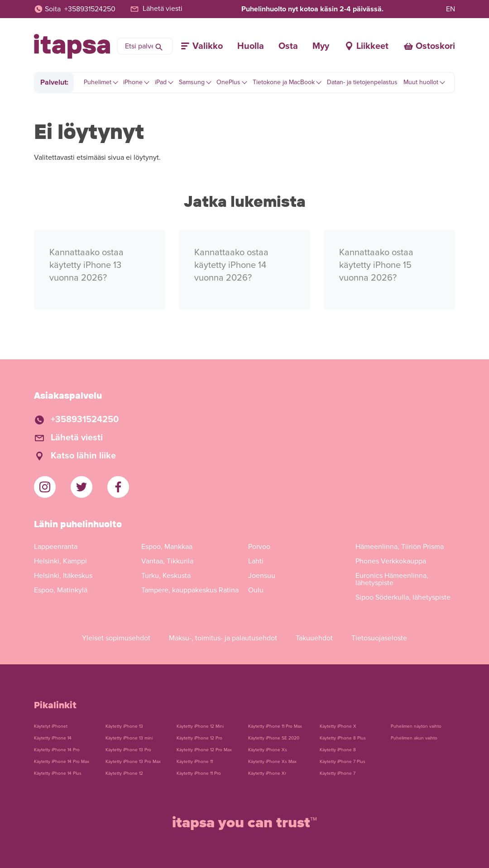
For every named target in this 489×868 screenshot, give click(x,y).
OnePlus (228, 82)
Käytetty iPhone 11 (195, 762)
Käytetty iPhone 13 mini (129, 738)
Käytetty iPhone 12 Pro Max (204, 750)
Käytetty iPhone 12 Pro (199, 738)
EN (451, 9)
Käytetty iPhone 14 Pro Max (62, 762)
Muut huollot (421, 82)
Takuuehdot (314, 638)
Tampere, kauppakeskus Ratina (190, 590)
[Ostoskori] (429, 46)
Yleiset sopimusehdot (116, 638)
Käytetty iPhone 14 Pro (57, 750)
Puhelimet (98, 82)
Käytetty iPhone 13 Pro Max (133, 762)
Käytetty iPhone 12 (124, 773)
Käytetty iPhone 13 (124, 726)
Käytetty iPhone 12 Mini (200, 726)
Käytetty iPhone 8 (338, 750)
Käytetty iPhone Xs (268, 750)
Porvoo (259, 547)
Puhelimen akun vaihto (414, 738)
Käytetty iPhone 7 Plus (343, 762)
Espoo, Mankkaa (167, 547)
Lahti (256, 561)
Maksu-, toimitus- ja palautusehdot (223, 638)
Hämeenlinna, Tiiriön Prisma (400, 547)
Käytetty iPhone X (338, 726)
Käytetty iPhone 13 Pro (128, 750)
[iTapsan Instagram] (45, 487)
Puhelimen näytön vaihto (416, 726)
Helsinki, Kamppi (60, 561)
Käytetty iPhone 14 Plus (58, 773)
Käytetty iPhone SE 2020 (274, 738)
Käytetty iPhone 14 (53, 738)
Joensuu (262, 576)
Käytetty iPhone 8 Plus (343, 738)
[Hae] (159, 46)
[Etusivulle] (72, 46)
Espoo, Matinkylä (61, 590)
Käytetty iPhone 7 (338, 773)
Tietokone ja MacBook (284, 82)
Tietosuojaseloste (379, 638)
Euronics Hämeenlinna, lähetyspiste (392, 579)
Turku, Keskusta (166, 576)
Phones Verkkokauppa (391, 561)
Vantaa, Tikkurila (167, 561)
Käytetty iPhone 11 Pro (199, 773)
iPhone (133, 82)
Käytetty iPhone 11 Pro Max (275, 726)
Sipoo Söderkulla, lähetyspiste (403, 597)
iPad (161, 82)
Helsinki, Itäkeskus (63, 576)
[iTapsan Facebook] (118, 487)
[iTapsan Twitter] (81, 487)
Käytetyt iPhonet (51, 726)
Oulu (256, 590)
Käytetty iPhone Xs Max (272, 762)
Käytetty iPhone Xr (267, 773)
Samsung (192, 82)
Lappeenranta (56, 547)
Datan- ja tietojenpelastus (362, 82)
